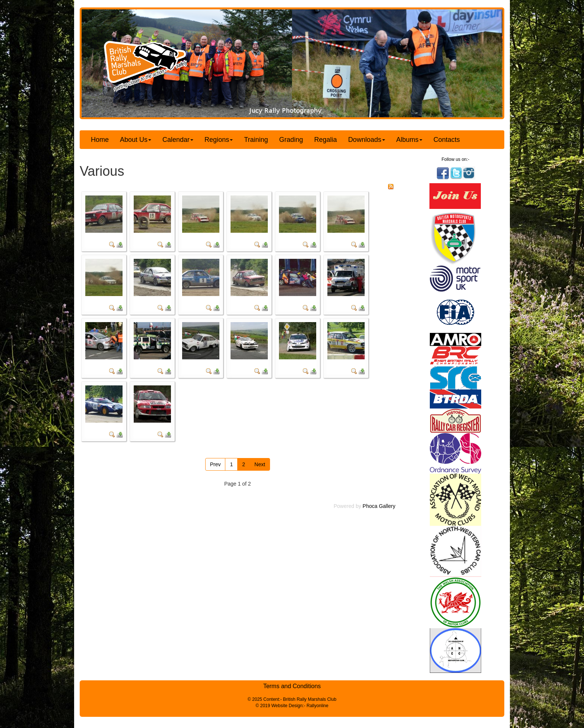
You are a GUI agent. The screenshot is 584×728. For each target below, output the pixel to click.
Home (100, 140)
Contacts (447, 140)
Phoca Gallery (379, 506)
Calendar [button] (178, 140)
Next (260, 464)
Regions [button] (219, 140)
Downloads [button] (367, 140)
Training (256, 140)
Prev (215, 464)
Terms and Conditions (292, 686)
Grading (291, 140)
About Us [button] (136, 140)
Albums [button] (409, 140)
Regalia (326, 140)
